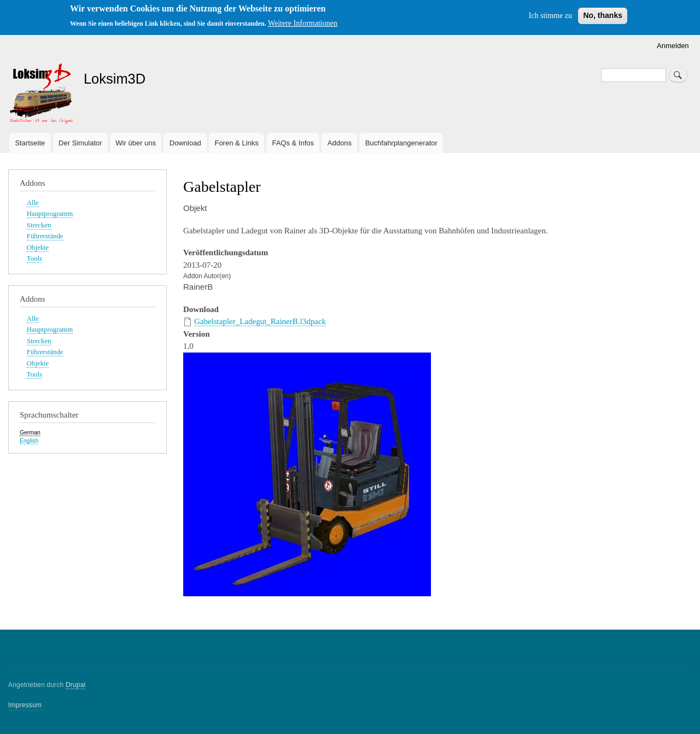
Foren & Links (236, 143)
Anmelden (673, 46)
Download (185, 143)
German (30, 432)
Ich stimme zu (550, 16)
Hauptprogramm (50, 214)
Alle (33, 203)
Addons (340, 143)
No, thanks (603, 15)
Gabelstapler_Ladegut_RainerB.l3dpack (260, 321)
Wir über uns (136, 143)
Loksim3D (115, 79)
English (29, 441)
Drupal (76, 685)
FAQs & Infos (293, 143)
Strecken (39, 225)
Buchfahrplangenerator (401, 143)
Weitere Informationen (303, 23)
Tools (34, 259)
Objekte (38, 248)
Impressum (25, 705)
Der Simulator (80, 143)
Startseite (30, 143)
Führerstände (45, 236)
